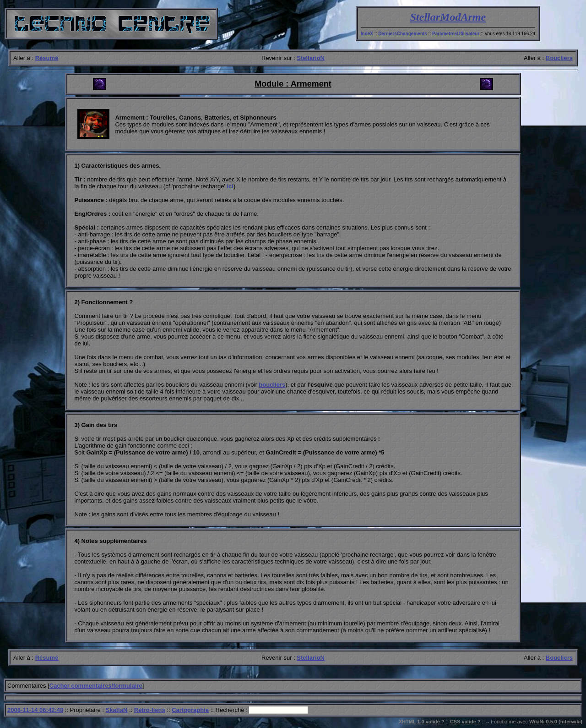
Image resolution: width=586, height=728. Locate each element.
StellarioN (311, 58)
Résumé (47, 58)
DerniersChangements (403, 34)
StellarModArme (448, 17)
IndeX (367, 34)
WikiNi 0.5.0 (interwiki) (556, 722)
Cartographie (190, 710)
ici (230, 186)
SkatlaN (117, 710)
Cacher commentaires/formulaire (96, 686)
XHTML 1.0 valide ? (422, 722)
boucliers (272, 385)
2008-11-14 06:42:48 (35, 710)
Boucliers (559, 58)
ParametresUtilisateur (456, 34)
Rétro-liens (150, 710)
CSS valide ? (465, 722)
